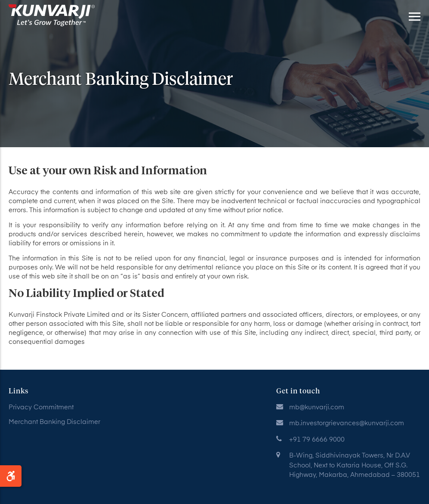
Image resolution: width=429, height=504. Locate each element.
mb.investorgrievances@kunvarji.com (347, 423)
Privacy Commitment (41, 407)
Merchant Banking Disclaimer (54, 422)
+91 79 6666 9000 (317, 440)
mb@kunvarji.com (317, 407)
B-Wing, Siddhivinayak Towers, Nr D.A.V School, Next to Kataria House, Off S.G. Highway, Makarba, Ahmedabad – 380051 (355, 465)
